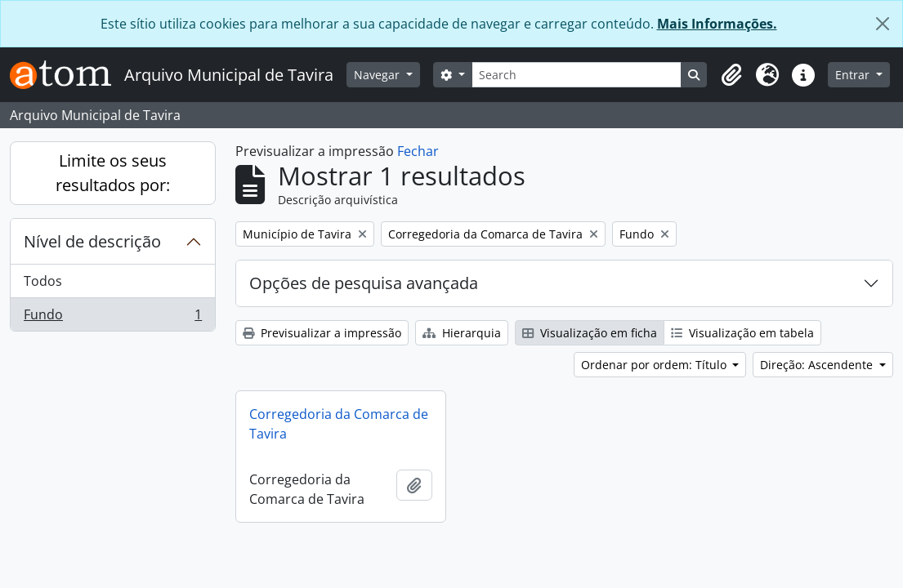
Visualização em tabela (742, 333)
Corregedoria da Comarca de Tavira (339, 424)
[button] (731, 75)
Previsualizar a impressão (322, 333)
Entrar (854, 75)
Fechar (418, 151)
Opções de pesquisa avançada (364, 283)
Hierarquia (462, 333)
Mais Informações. (717, 24)
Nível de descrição (92, 241)
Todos (43, 281)
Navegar (378, 75)
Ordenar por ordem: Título (655, 365)
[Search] (577, 75)
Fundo (112, 318)
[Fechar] (883, 24)
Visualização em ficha (590, 333)
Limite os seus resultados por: (113, 173)
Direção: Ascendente (818, 365)
